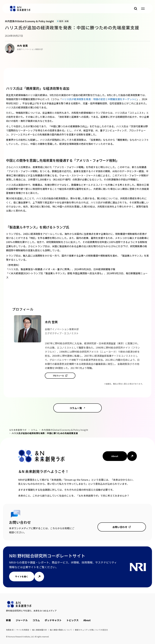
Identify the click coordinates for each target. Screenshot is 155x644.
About (115, 456)
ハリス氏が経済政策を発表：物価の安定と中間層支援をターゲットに (99, 99)
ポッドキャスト (53, 620)
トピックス (73, 620)
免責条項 (10, 630)
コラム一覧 (76, 408)
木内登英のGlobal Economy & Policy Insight (65, 430)
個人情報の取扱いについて (61, 630)
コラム (34, 430)
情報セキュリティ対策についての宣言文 (91, 630)
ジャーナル (22, 620)
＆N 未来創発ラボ (18, 430)
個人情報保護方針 (40, 630)
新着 (8, 620)
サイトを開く (22, 576)
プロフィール (58, 376)
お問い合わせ (120, 527)
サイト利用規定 (23, 630)
